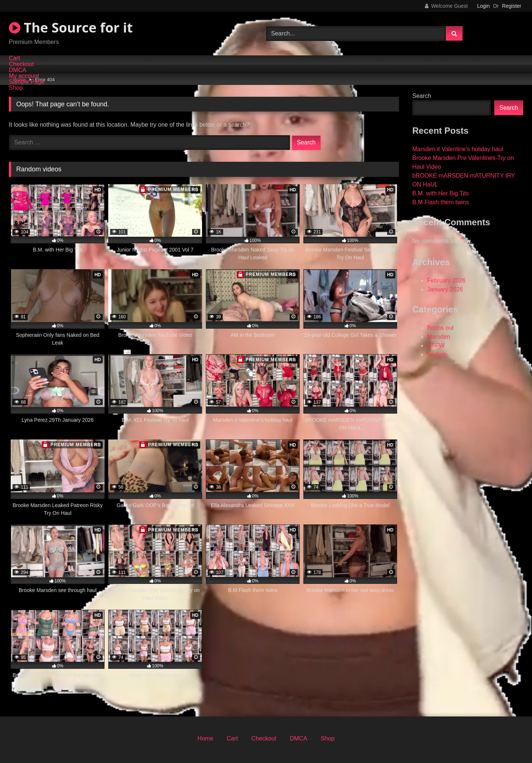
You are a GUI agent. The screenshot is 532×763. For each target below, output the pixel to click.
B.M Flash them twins (441, 202)
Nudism (437, 354)
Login (483, 6)
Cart (14, 58)
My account (24, 76)
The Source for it (71, 28)
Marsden (439, 337)
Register (512, 6)
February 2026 (446, 280)
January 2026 (445, 289)
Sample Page (27, 82)
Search (422, 96)
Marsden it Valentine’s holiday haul (458, 149)
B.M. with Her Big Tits (441, 193)
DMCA (18, 70)
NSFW (436, 345)
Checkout (21, 64)
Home (206, 738)
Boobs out (440, 328)
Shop (16, 88)
